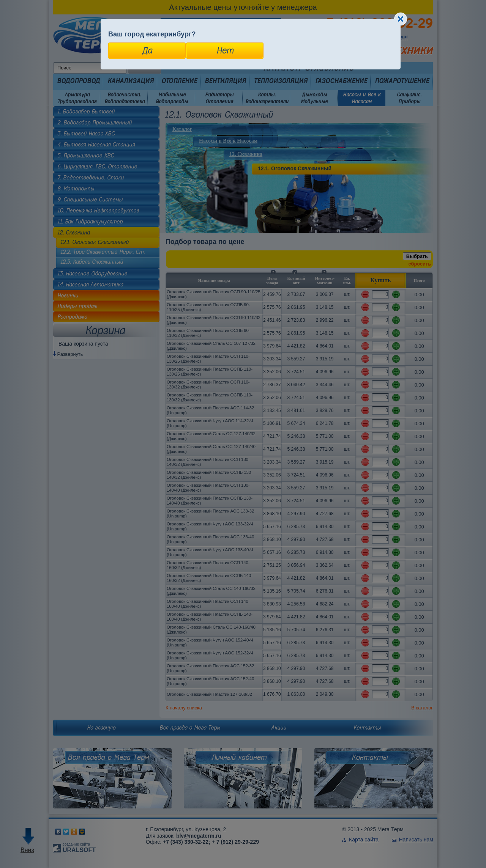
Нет (225, 50)
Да (147, 50)
